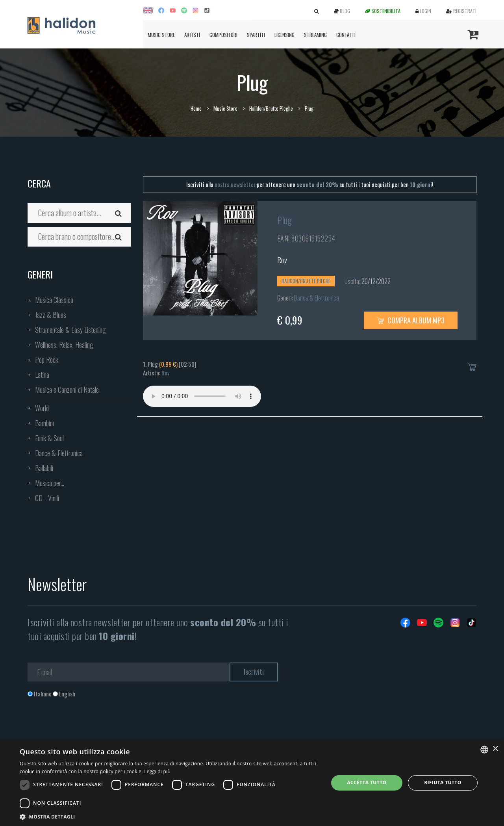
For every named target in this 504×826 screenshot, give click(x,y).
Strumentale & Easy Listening (70, 330)
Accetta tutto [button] (367, 782)
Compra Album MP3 (411, 320)
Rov (282, 260)
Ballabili (44, 468)
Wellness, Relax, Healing (64, 345)
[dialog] (252, 783)
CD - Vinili (47, 498)
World (42, 408)
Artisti (192, 35)
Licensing (284, 35)
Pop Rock (47, 360)
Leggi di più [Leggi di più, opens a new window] (157, 771)
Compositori (223, 35)
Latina (42, 375)
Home (196, 108)
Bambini (44, 423)
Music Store (161, 35)
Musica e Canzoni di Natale (67, 390)
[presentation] (87, 730)
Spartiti (256, 35)
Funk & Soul (49, 438)
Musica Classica (54, 300)
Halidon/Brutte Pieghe (271, 108)
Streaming (315, 35)
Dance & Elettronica (59, 453)
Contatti (346, 35)
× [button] (495, 749)
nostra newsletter (235, 184)
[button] (170, 816)
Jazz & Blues (51, 315)
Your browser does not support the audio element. (202, 396)
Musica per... (50, 483)
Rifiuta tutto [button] (443, 782)
